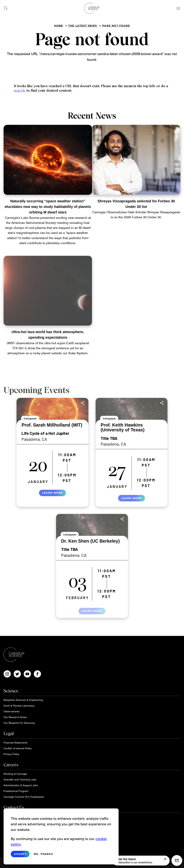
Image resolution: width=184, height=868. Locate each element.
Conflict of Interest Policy (18, 748)
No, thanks (43, 857)
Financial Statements (15, 743)
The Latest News (83, 26)
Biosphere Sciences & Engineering (23, 700)
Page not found (116, 26)
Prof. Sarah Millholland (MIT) (52, 425)
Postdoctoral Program (16, 791)
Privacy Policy (11, 754)
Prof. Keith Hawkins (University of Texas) (123, 427)
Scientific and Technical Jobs (20, 779)
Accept (20, 857)
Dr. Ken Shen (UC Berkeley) (90, 541)
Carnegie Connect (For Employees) (24, 797)
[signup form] (165, 859)
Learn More (52, 496)
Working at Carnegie (15, 774)
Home (59, 26)
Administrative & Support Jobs (21, 785)
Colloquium (30, 418)
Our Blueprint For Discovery (19, 723)
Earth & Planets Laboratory (19, 706)
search (19, 90)
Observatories (12, 711)
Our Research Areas (15, 717)
